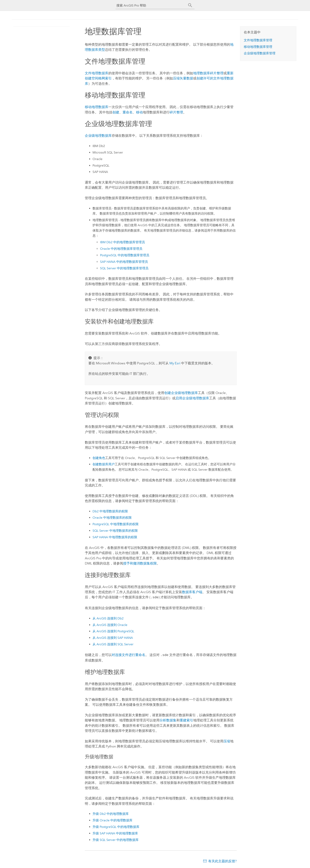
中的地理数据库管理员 (122, 242)
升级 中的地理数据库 (111, 813)
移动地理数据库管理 (258, 47)
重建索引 (186, 719)
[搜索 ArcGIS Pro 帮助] (151, 5)
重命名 (128, 112)
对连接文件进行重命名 (129, 654)
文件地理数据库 (97, 73)
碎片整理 (176, 112)
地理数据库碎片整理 (208, 73)
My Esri (175, 363)
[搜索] (190, 5)
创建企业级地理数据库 (181, 393)
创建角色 (99, 458)
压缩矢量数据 (183, 78)
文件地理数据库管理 (258, 40)
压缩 (227, 740)
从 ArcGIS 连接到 (108, 618)
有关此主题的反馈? (222, 860)
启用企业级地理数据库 (192, 398)
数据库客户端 (192, 592)
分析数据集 (168, 719)
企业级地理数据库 (98, 136)
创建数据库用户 (104, 464)
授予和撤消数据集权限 (140, 563)
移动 (139, 112)
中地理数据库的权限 (110, 511)
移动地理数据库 (97, 107)
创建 (116, 112)
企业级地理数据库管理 (260, 53)
